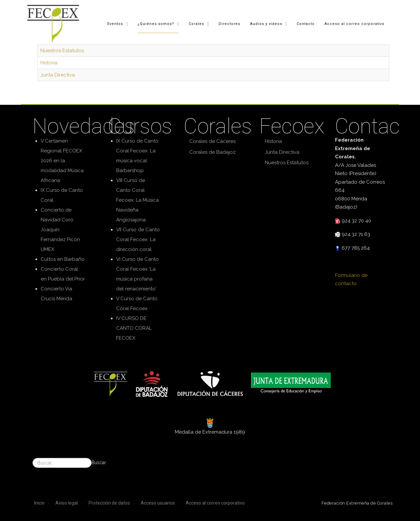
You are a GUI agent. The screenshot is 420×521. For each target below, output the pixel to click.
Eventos (115, 23)
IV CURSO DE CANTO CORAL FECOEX (134, 328)
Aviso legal (67, 503)
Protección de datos (109, 503)
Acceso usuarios (158, 503)
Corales (196, 23)
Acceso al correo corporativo (354, 23)
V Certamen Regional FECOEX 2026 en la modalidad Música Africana (62, 161)
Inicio (39, 503)
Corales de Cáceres (212, 141)
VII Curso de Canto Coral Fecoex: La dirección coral (138, 239)
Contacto (305, 23)
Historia (49, 63)
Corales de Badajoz (212, 152)
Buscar (99, 463)
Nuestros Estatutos (62, 51)
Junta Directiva (58, 75)
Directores (229, 23)
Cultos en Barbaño (63, 259)
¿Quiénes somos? (156, 23)
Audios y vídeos (266, 23)
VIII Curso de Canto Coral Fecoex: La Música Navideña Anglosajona (137, 200)
